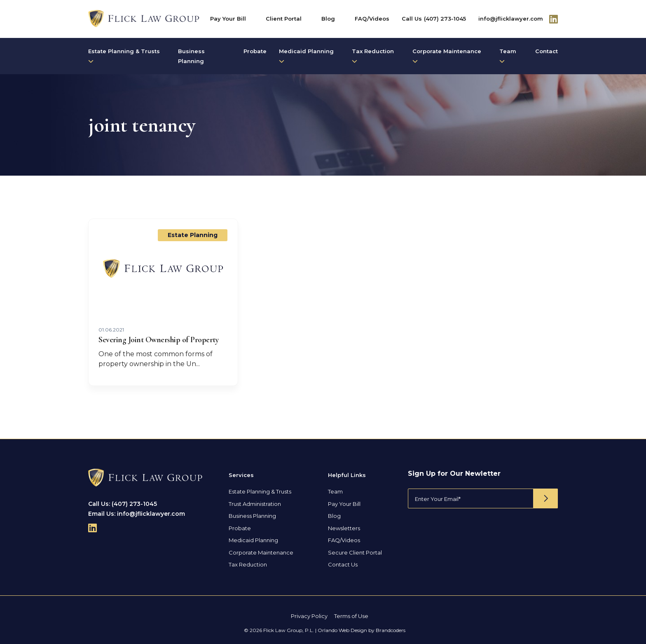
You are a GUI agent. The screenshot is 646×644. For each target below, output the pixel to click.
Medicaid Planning (306, 56)
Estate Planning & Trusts (124, 56)
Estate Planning (193, 235)
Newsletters (344, 528)
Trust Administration (255, 504)
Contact (547, 51)
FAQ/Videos (372, 19)
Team (508, 56)
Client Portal (284, 19)
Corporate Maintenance (447, 56)
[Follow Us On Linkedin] (554, 19)
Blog (328, 19)
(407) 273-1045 (445, 19)
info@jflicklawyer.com (511, 19)
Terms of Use (351, 616)
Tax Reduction (373, 56)
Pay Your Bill (228, 19)
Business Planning (191, 56)
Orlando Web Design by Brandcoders (362, 630)
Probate (255, 51)
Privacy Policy (309, 616)
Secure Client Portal (355, 552)
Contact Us (343, 564)
